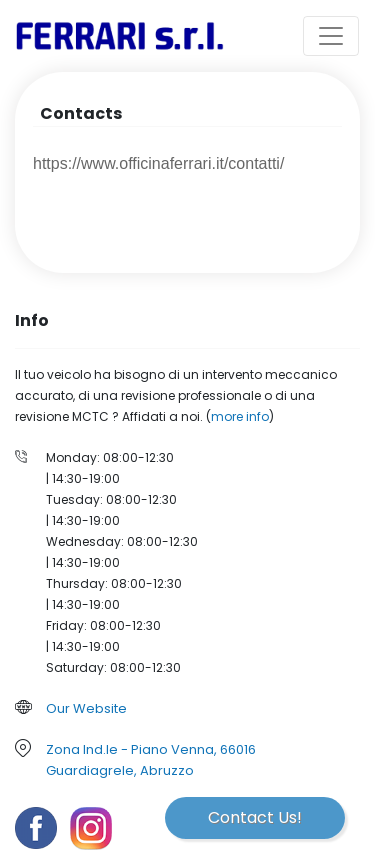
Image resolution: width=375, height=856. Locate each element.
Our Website (86, 708)
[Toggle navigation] (331, 36)
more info (240, 416)
